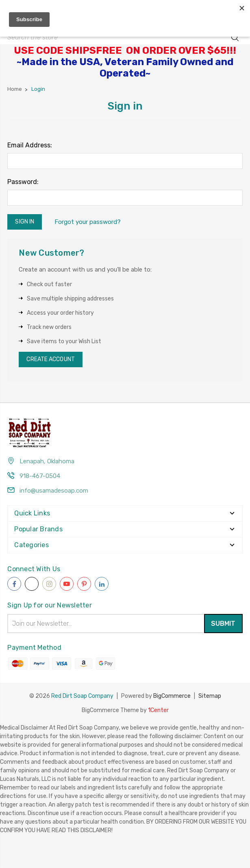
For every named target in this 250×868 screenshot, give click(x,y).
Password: (23, 182)
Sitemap (210, 696)
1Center (158, 709)
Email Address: (30, 145)
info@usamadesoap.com (54, 491)
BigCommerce (172, 696)
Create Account (50, 359)
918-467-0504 (40, 476)
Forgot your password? (88, 222)
